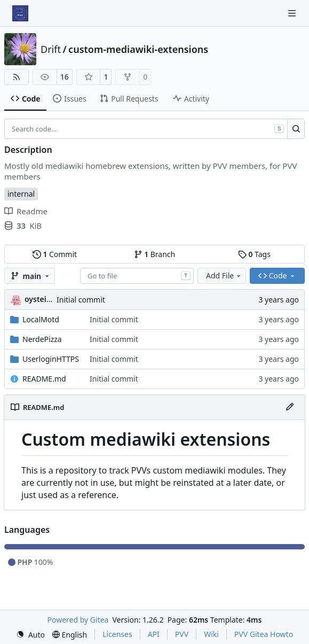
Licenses (117, 634)
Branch (155, 254)
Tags (254, 254)
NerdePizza (42, 339)
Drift (51, 49)
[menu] (30, 635)
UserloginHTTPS (51, 359)
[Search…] (296, 129)
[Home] (20, 13)
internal (21, 194)
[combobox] (137, 276)
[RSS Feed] (17, 77)
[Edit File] (290, 407)
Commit (55, 254)
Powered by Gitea (78, 620)
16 (65, 77)
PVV (182, 634)
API (154, 634)
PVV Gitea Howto (264, 634)
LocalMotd (41, 319)
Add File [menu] (224, 276)
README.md (44, 379)
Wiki (211, 634)
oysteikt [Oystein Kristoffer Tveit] (39, 299)
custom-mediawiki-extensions (138, 49)
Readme (26, 211)
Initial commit (81, 300)
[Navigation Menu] (293, 13)
